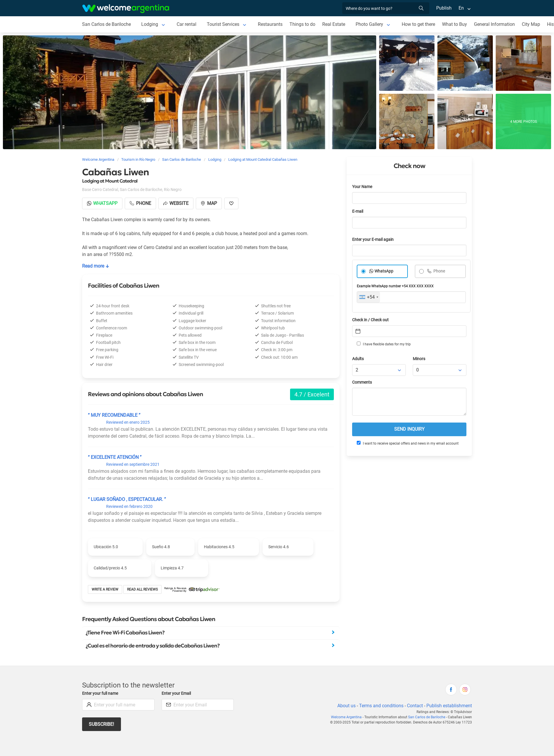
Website (177, 203)
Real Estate (335, 24)
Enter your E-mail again (374, 240)
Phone (439, 271)
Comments (362, 382)
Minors (419, 359)
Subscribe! (102, 724)
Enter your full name (101, 693)
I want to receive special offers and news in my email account (407, 443)
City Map (533, 24)
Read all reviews (143, 589)
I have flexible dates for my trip (383, 344)
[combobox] (369, 297)
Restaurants (271, 24)
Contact (414, 706)
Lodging (150, 24)
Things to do (304, 24)
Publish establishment (449, 706)
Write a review (105, 589)
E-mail (358, 211)
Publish (444, 8)
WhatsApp (384, 271)
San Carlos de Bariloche (107, 24)
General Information (497, 24)
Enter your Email (177, 693)
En (461, 8)
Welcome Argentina (348, 717)
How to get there (420, 24)
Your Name (363, 187)
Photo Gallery (371, 24)
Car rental (187, 24)
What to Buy (456, 24)
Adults (358, 359)
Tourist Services (224, 24)
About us (345, 706)
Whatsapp (103, 203)
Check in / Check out (371, 320)
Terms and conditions (380, 706)
